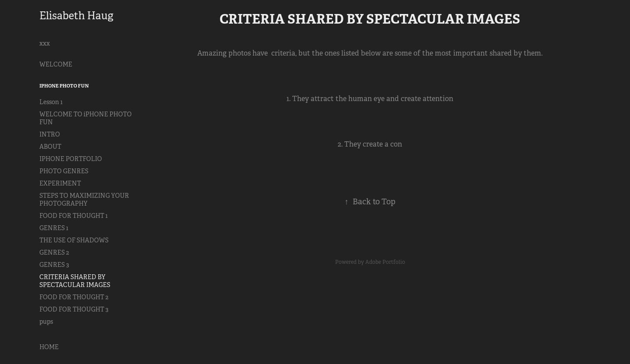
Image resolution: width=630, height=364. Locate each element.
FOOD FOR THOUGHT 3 (74, 309)
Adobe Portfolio (385, 262)
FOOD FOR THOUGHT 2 (74, 297)
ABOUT (50, 147)
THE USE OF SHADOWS (74, 240)
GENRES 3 (54, 265)
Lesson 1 (51, 102)
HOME (49, 347)
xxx (45, 43)
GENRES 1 (54, 228)
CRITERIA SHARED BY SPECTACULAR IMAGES (75, 281)
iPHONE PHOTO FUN (64, 86)
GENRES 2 (54, 252)
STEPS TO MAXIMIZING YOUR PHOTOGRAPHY (84, 199)
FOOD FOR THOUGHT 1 (73, 216)
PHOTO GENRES (64, 171)
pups (46, 322)
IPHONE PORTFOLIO (71, 159)
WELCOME (56, 64)
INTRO (50, 134)
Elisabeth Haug (76, 16)
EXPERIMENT (60, 183)
